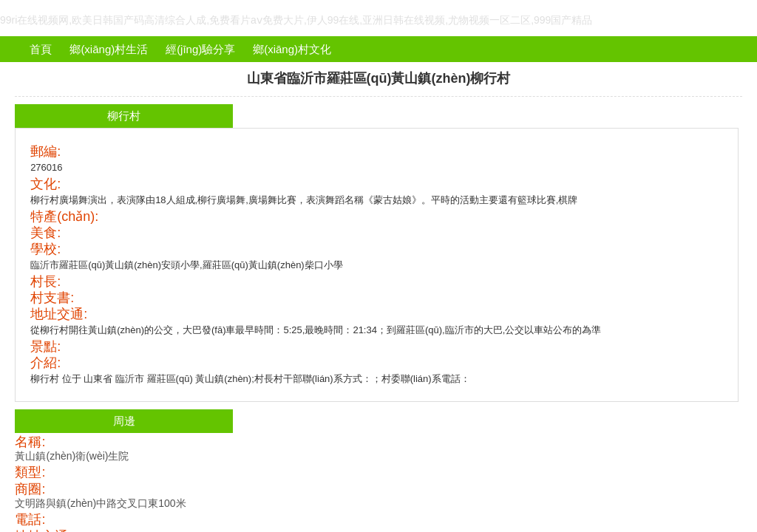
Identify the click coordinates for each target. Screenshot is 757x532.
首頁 (41, 49)
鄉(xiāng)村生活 (109, 49)
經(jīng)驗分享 (200, 49)
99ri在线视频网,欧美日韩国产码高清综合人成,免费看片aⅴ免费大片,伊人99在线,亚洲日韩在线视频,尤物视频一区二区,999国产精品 (296, 20)
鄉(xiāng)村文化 (292, 49)
